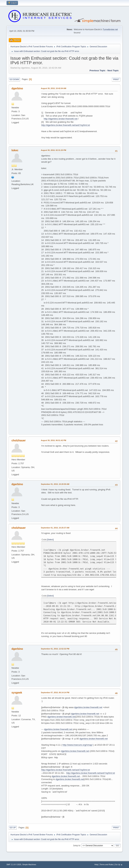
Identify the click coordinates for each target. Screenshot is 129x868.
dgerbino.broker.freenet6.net (88, 707)
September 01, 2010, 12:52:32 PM (55, 649)
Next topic (113, 70)
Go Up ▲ (119, 864)
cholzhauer (18, 440)
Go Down (14, 79)
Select (50, 540)
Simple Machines (29, 864)
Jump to (77, 845)
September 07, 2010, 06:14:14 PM (55, 692)
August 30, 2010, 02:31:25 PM (53, 150)
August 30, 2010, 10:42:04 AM (53, 88)
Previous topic (98, 70)
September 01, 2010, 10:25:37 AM (55, 528)
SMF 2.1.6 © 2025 (14, 864)
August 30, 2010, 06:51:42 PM (53, 440)
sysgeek (17, 693)
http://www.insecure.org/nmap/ (78, 745)
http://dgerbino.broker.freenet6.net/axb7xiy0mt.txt (66, 125)
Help (96, 864)
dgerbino (17, 88)
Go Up (13, 828)
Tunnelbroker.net (110, 30)
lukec (15, 150)
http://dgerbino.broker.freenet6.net (61, 119)
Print (116, 79)
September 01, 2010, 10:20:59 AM (55, 484)
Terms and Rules (107, 864)
